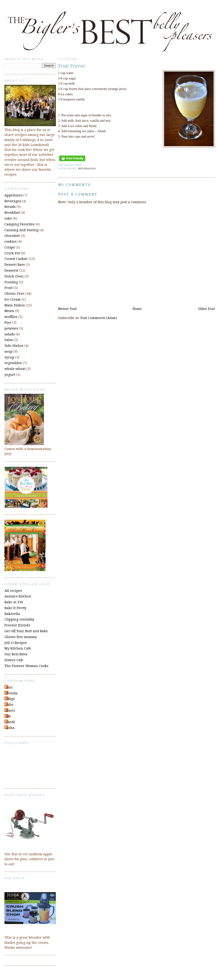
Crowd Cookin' (16, 259)
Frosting (11, 282)
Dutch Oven (14, 276)
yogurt (10, 375)
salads (10, 334)
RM (8, 716)
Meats (9, 311)
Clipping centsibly (19, 619)
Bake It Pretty (15, 608)
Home (137, 309)
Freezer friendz (17, 625)
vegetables (13, 363)
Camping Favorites (20, 224)
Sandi (10, 722)
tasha (10, 728)
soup (8, 352)
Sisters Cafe (14, 660)
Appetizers (13, 195)
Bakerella (12, 614)
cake (8, 218)
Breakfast (12, 213)
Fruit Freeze (72, 66)
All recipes (13, 591)
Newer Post (67, 309)
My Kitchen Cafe (18, 648)
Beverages (87, 168)
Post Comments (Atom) (99, 318)
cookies (11, 241)
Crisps (10, 247)
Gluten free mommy (21, 637)
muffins (11, 317)
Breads (10, 207)
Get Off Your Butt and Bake (26, 631)
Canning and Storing (22, 230)
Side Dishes (14, 346)
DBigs (10, 699)
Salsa (9, 340)
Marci (10, 710)
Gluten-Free (14, 294)
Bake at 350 (14, 602)
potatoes (11, 328)
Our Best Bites (16, 654)
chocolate (12, 236)
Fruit (9, 288)
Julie (9, 705)
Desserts (11, 270)
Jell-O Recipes (16, 643)
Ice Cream (13, 299)
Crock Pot (12, 253)
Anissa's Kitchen (18, 596)
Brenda (12, 693)
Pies (8, 323)
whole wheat (15, 369)
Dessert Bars (15, 265)
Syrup (9, 357)
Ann (9, 687)
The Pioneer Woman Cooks (26, 666)
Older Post (206, 309)
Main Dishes (15, 305)
